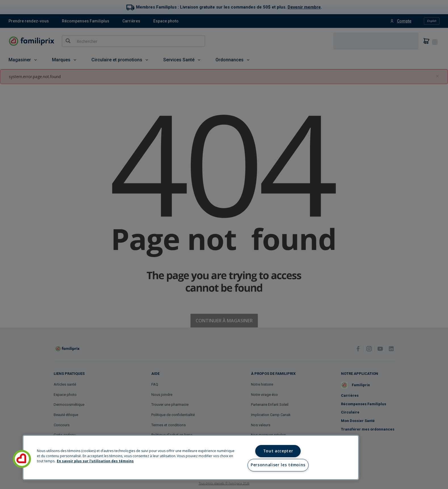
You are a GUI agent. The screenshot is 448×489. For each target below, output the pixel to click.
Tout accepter (278, 451)
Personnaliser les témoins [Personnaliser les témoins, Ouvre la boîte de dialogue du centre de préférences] (278, 465)
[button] (22, 459)
